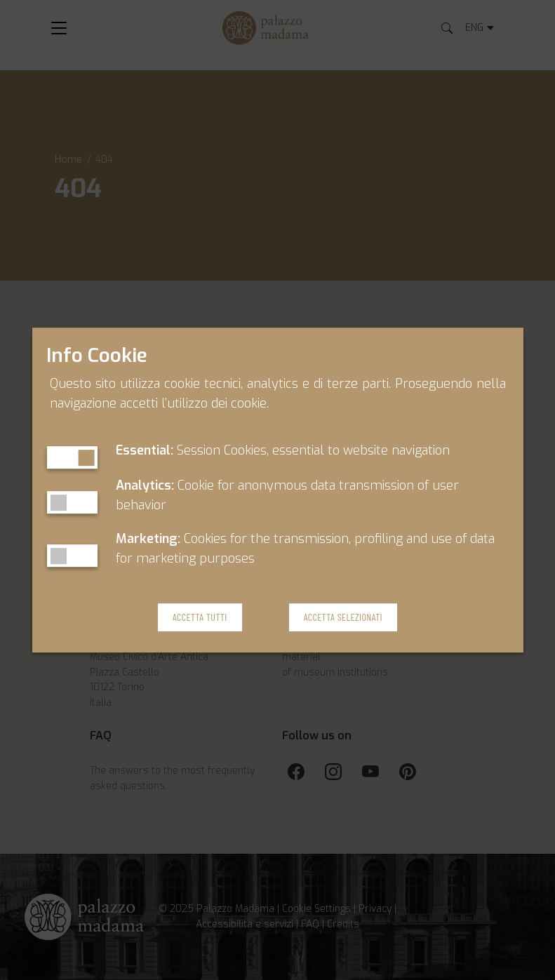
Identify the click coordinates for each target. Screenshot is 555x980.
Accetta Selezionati (343, 618)
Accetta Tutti (200, 618)
